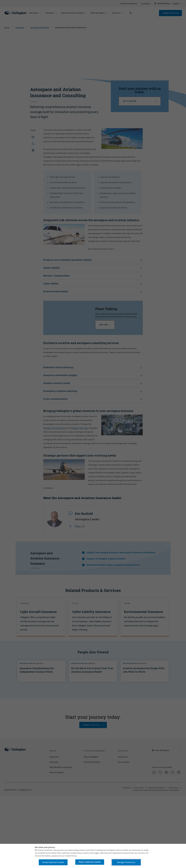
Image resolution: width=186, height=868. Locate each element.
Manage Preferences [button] (126, 862)
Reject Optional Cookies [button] (90, 862)
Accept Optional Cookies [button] (53, 862)
